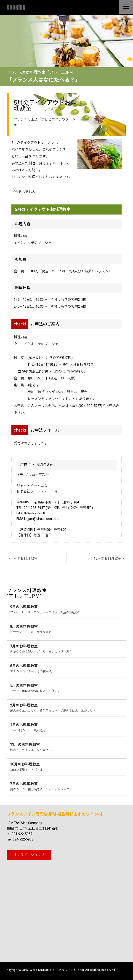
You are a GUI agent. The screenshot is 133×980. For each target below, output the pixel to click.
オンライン (29, 855)
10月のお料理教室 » (109, 558)
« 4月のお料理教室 (23, 558)
